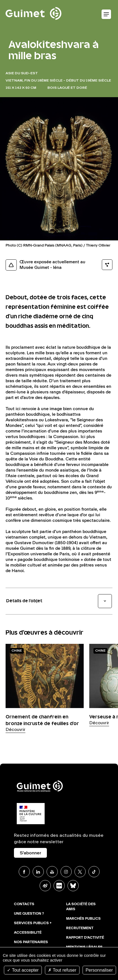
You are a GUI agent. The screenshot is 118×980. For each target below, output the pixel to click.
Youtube (52, 872)
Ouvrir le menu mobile (106, 15)
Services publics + (33, 923)
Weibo (45, 886)
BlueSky (73, 886)
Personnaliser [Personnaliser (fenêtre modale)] (99, 970)
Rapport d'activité (85, 938)
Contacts (24, 904)
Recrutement (80, 928)
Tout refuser (62, 970)
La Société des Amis (81, 907)
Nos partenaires (31, 942)
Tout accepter (23, 970)
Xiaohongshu (59, 886)
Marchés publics (83, 919)
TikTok (94, 872)
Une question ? (29, 914)
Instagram (66, 872)
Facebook (24, 872)
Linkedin (38, 872)
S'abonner (30, 853)
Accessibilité (28, 933)
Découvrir (15, 730)
